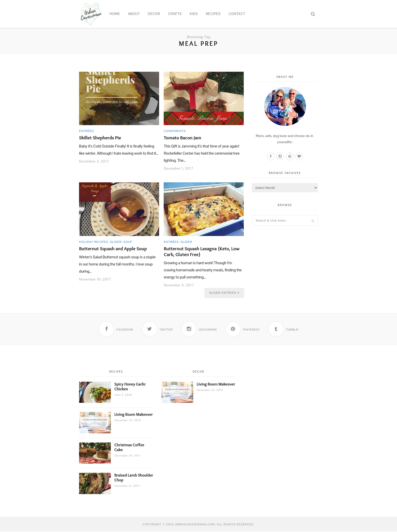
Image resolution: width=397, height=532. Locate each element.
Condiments (175, 131)
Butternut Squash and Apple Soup (113, 249)
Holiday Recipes (94, 242)
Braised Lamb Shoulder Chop (134, 478)
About (134, 14)
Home (115, 14)
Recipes (213, 14)
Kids (194, 14)
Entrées (87, 131)
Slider (116, 242)
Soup (128, 242)
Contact (237, 14)
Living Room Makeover (134, 415)
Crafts (175, 14)
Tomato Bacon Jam (182, 138)
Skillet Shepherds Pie (100, 138)
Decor (154, 14)
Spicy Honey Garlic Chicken (130, 387)
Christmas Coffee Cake (129, 448)
